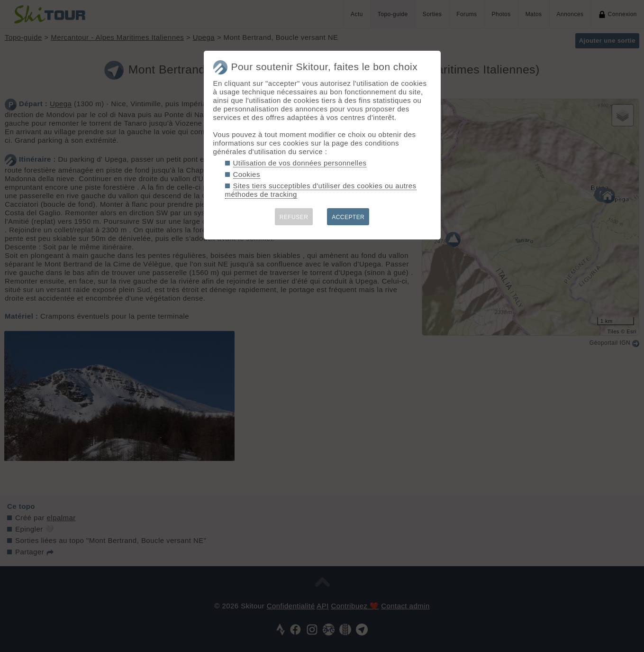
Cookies (247, 174)
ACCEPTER (348, 217)
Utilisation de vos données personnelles (300, 163)
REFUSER (294, 217)
